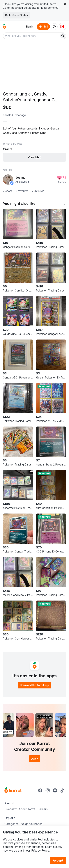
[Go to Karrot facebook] (40, 790)
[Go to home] (4, 27)
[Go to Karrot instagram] (48, 790)
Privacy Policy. (40, 851)
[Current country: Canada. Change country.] (62, 27)
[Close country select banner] (65, 4)
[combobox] (32, 36)
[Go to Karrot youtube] (55, 790)
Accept (58, 861)
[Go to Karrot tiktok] (62, 790)
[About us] (54, 27)
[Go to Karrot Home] (13, 790)
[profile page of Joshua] (8, 180)
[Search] (63, 36)
